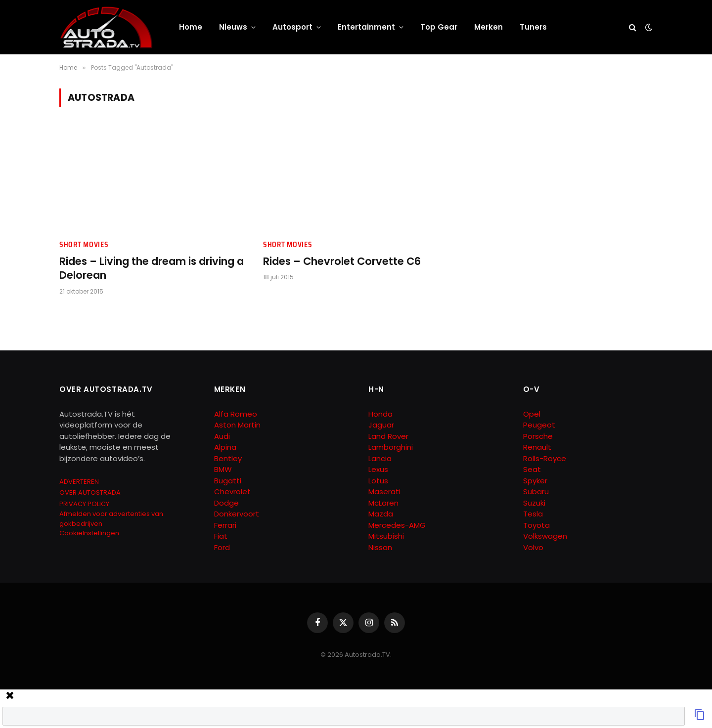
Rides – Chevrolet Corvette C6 (342, 261)
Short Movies (84, 245)
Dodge (226, 503)
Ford (222, 547)
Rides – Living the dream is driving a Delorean (152, 269)
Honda (380, 414)
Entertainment (366, 27)
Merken (489, 27)
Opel (532, 414)
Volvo (533, 547)
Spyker (535, 481)
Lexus (378, 469)
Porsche (538, 436)
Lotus (378, 481)
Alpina (225, 447)
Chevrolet (232, 492)
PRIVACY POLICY (84, 504)
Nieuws (233, 27)
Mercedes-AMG (397, 525)
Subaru (536, 492)
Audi (222, 436)
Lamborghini (391, 447)
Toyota (536, 525)
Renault (537, 447)
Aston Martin (237, 425)
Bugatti (228, 481)
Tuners (533, 27)
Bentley (228, 458)
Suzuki (534, 503)
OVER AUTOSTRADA (90, 492)
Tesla (533, 514)
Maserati (384, 492)
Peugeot (539, 425)
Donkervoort (237, 514)
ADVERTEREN (79, 482)
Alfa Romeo (237, 414)
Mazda (381, 514)
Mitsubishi (386, 536)
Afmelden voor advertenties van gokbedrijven (111, 519)
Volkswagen (545, 536)
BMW (223, 469)
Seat (532, 469)
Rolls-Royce (545, 458)
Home (191, 27)
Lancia (380, 458)
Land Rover (388, 436)
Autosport (292, 27)
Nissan (380, 547)
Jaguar (381, 425)
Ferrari (225, 525)
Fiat (221, 536)
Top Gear (439, 27)
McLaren (383, 503)
